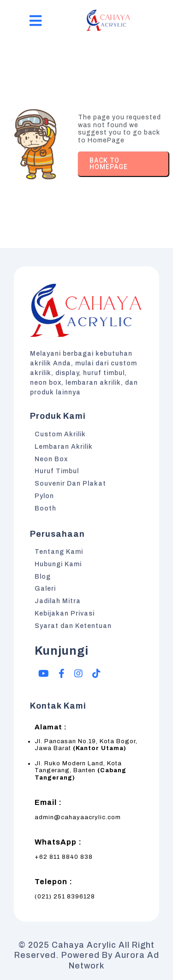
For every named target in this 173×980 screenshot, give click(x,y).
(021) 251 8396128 (65, 897)
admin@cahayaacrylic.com (78, 817)
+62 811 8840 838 (64, 857)
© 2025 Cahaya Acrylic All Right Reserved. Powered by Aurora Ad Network (87, 955)
